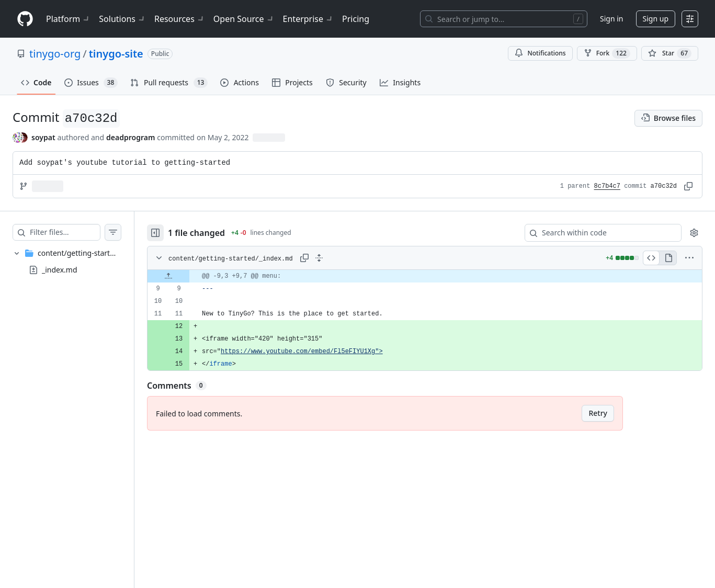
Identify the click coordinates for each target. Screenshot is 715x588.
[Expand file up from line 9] (189, 276)
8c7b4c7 (607, 186)
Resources (180, 19)
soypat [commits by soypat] (43, 137)
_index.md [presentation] (60, 270)
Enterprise (308, 19)
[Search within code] (598, 233)
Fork (607, 53)
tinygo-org (55, 54)
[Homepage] (25, 19)
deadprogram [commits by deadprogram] (130, 137)
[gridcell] (435, 276)
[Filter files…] (75, 232)
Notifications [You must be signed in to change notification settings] (540, 53)
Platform (68, 19)
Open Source (244, 19)
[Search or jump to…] (504, 19)
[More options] (689, 258)
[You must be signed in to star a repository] (670, 53)
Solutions (122, 19)
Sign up (656, 19)
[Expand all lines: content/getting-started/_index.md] (340, 258)
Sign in (611, 19)
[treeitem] (77, 262)
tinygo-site (116, 54)
